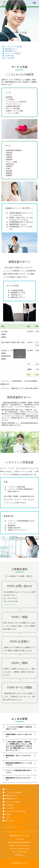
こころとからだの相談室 (12, 47)
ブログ (7, 818)
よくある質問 (8, 58)
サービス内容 (23, 37)
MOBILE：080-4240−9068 (20, 849)
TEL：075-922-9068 (19, 852)
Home (13, 37)
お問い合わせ (10, 821)
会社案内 (8, 814)
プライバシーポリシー (12, 827)
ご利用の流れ (8, 56)
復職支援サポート (10, 49)
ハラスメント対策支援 (11, 53)
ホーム (7, 789)
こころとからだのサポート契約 (15, 811)
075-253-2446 (12, 598)
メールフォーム (9, 605)
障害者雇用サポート (11, 51)
